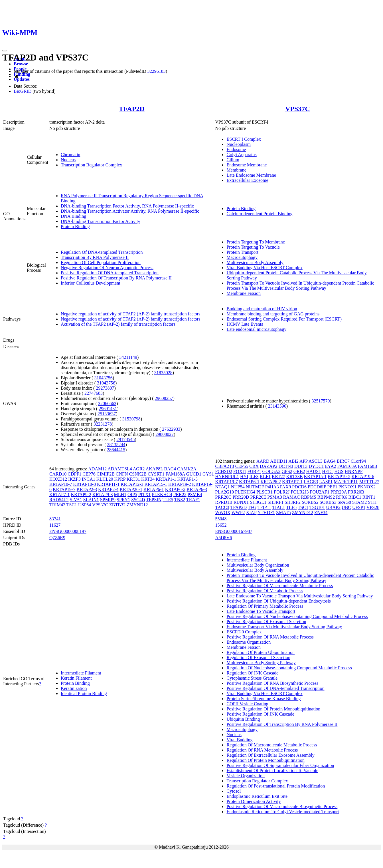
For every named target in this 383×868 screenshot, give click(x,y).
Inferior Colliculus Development (91, 283)
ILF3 (254, 477)
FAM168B (368, 466)
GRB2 (299, 471)
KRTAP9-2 (81, 495)
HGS (339, 471)
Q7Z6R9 (57, 538)
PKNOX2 (367, 487)
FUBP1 (254, 471)
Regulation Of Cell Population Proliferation (101, 262)
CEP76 (89, 474)
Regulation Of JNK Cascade (252, 673)
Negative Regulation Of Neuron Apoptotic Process (107, 268)
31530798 (131, 419)
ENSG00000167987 (234, 531)
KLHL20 (105, 479)
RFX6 (342, 497)
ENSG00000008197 (68, 531)
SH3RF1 (275, 502)
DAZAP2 (268, 466)
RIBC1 (355, 497)
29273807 (105, 388)
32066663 (107, 403)
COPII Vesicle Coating (247, 704)
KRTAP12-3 (132, 484)
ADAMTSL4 (120, 469)
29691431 (108, 409)
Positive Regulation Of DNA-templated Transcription (110, 273)
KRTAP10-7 (61, 484)
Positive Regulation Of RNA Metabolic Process (270, 637)
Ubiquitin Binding (243, 719)
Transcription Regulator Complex (91, 165)
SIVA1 (76, 500)
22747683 (94, 393)
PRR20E (258, 497)
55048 (221, 519)
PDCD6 (299, 487)
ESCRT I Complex (244, 139)
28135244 (116, 445)
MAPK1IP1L (346, 482)
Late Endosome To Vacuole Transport (261, 611)
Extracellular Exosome (247, 180)
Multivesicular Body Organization (258, 565)
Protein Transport (242, 252)
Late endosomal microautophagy (256, 329)
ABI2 (293, 461)
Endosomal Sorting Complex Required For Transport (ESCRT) (284, 319)
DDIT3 (301, 466)
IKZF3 (74, 479)
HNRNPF (353, 471)
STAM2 (359, 502)
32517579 (321, 401)
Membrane (236, 170)
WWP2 (238, 512)
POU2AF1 (320, 492)
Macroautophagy (242, 257)
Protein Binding (75, 226)
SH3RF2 (293, 502)
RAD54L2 (59, 500)
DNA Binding (73, 216)
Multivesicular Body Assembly (255, 262)
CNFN (122, 474)
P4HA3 (272, 487)
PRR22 (180, 495)
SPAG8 (344, 502)
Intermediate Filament (81, 673)
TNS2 (180, 500)
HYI (244, 477)
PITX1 (145, 495)
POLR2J (282, 492)
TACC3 (222, 507)
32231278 (103, 424)
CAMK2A (187, 469)
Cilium (233, 160)
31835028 (163, 373)
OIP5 (132, 495)
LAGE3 (311, 482)
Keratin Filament (76, 678)
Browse (21, 64)
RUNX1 (241, 502)
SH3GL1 (258, 502)
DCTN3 (286, 466)
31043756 (104, 378)
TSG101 (317, 507)
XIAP (251, 512)
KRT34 (148, 479)
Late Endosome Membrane (251, 175)
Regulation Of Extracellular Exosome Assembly (270, 755)
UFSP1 (359, 507)
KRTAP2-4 (108, 489)
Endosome (236, 149)
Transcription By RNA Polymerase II (95, 257)
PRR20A (339, 492)
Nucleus (68, 160)
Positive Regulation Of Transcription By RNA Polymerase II (116, 278)
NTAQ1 (222, 487)
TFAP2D (132, 109)
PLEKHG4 (162, 495)
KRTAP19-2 (180, 484)
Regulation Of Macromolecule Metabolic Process (272, 745)
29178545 (125, 439)
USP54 (85, 505)
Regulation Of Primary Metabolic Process (265, 606)
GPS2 (287, 471)
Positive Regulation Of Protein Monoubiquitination (273, 709)
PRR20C (223, 497)
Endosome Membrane (247, 165)
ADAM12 (97, 469)
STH (372, 502)
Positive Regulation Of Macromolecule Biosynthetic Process (282, 806)
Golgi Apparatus (241, 155)
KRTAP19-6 (363, 477)
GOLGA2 (271, 471)
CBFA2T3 (224, 466)
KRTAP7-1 (60, 495)
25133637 (107, 414)
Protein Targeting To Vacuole (253, 247)
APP (304, 461)
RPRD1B (224, 502)
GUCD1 (194, 474)
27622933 (171, 429)
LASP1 (326, 482)
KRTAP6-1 (154, 489)
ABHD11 (279, 461)
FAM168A (175, 474)
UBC (346, 507)
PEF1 (332, 487)
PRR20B (356, 492)
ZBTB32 (117, 505)
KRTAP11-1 (108, 484)
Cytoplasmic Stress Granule (252, 678)
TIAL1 (279, 507)
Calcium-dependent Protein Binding (259, 214)
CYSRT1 (156, 474)
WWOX (223, 512)
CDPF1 (74, 474)
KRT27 (278, 477)
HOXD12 (58, 479)
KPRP (120, 479)
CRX (254, 466)
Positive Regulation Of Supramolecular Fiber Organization (280, 765)
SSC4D (138, 500)
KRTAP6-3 (197, 489)
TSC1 (72, 505)
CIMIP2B (106, 474)
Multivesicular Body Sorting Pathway (261, 663)
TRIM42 (57, 505)
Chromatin (70, 155)
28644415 (116, 450)
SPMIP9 (108, 500)
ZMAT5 (283, 512)
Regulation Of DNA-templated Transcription (102, 252)
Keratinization (74, 688)
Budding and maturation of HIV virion (262, 309)
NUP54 (238, 487)
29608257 (164, 398)
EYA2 (331, 466)
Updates (22, 79)
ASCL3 (316, 461)
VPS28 (373, 507)
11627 (55, 525)
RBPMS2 (326, 497)
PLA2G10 (224, 492)
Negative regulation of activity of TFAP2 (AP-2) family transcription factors (131, 314)
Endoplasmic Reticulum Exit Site (257, 796)
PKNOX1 (347, 487)
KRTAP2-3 (87, 489)
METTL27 (369, 482)
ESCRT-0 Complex (244, 632)
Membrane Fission (244, 293)
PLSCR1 (265, 492)
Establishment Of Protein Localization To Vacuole (272, 771)
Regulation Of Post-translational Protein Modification (276, 786)
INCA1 (89, 479)
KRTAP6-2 (175, 489)
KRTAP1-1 (166, 479)
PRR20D (241, 497)
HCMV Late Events (245, 324)
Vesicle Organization (245, 776)
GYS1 (208, 474)
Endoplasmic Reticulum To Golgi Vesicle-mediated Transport (283, 812)
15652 (221, 525)
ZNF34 (321, 512)
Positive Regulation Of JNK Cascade (260, 714)
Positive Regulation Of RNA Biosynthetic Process (272, 683)
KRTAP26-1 (131, 489)
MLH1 (120, 495)
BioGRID (23, 91)
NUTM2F (255, 487)
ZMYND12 (137, 505)
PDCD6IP (317, 487)
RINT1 (369, 497)
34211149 (128, 357)
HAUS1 (314, 471)
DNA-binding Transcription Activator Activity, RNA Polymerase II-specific (130, 211)
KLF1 (265, 477)
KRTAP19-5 (339, 477)
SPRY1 (123, 500)
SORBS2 (310, 502)
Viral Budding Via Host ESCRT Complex (264, 268)
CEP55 (242, 466)
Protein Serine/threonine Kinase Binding (264, 699)
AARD (263, 461)
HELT (328, 471)
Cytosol (234, 791)
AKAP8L (154, 469)
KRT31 (133, 479)
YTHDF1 (266, 512)
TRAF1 (193, 500)
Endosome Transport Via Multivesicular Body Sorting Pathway (284, 627)
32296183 (157, 71)
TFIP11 (264, 507)
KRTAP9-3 (103, 495)
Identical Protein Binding (84, 693)
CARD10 (58, 474)
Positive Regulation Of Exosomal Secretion (266, 622)
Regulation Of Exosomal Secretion (258, 657)
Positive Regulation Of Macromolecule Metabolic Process (280, 586)
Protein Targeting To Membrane (256, 242)
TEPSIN (154, 500)
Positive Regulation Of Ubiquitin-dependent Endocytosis (278, 601)
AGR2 (139, 469)
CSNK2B (138, 474)
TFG (252, 507)
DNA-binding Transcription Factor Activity (101, 221)
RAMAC (292, 497)
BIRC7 (343, 461)
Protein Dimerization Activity (254, 801)
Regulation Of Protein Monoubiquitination (265, 760)
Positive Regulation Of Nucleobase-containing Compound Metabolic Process (297, 616)
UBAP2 (333, 507)
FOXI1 (240, 471)
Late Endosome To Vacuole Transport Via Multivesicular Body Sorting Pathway (300, 596)
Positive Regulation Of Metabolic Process (265, 591)
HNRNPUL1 (227, 477)
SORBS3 (328, 502)
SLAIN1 (91, 500)
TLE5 (168, 500)
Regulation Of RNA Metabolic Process (262, 750)
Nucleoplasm (238, 144)
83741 (55, 519)
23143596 (277, 406)
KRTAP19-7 (64, 489)
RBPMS (308, 497)
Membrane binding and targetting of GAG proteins (273, 314)
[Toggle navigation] (5, 51)
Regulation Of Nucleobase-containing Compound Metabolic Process (289, 668)
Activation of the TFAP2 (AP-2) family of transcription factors (118, 324)
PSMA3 (275, 497)
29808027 (165, 434)
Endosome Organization (249, 642)
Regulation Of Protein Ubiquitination (261, 652)
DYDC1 (316, 466)
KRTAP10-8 (84, 484)
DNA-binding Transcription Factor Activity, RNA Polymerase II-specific (127, 206)
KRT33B (295, 477)
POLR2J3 (300, 492)
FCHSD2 (224, 471)
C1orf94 (358, 461)
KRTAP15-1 (156, 484)
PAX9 (286, 487)
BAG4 (170, 469)
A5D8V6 (223, 538)
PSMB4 (195, 495)
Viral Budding (239, 740)
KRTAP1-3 (188, 479)
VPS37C (298, 109)
